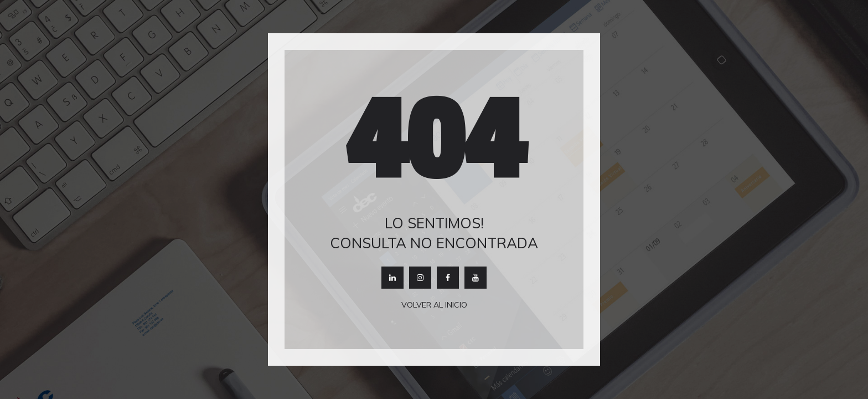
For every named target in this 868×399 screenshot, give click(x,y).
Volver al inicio (434, 305)
